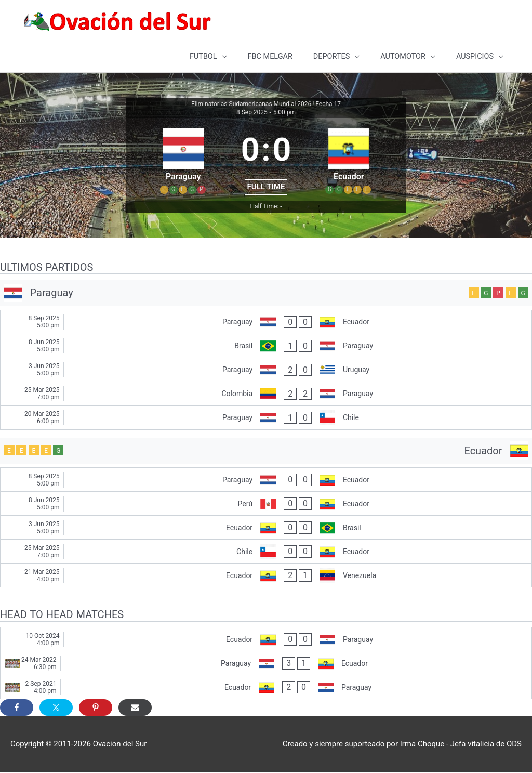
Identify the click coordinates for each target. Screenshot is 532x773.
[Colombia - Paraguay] (266, 394)
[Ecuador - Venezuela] (266, 576)
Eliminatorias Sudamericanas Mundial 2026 (251, 104)
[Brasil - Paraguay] (266, 346)
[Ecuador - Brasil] (266, 528)
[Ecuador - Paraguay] (266, 640)
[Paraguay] (266, 293)
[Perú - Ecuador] (266, 504)
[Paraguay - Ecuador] (266, 323)
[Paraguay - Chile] (266, 418)
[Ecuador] (266, 451)
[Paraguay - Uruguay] (266, 370)
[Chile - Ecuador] (266, 552)
